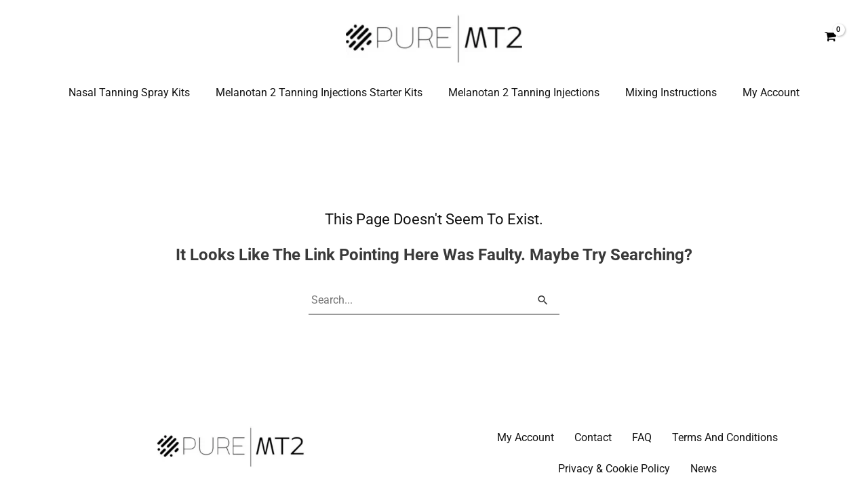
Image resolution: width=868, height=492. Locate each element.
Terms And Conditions (725, 438)
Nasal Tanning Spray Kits (137, 93)
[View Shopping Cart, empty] (830, 37)
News (704, 469)
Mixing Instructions (667, 93)
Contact (593, 438)
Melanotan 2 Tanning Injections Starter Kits (323, 93)
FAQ (642, 438)
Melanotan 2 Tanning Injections (524, 93)
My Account (763, 93)
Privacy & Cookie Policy (614, 469)
